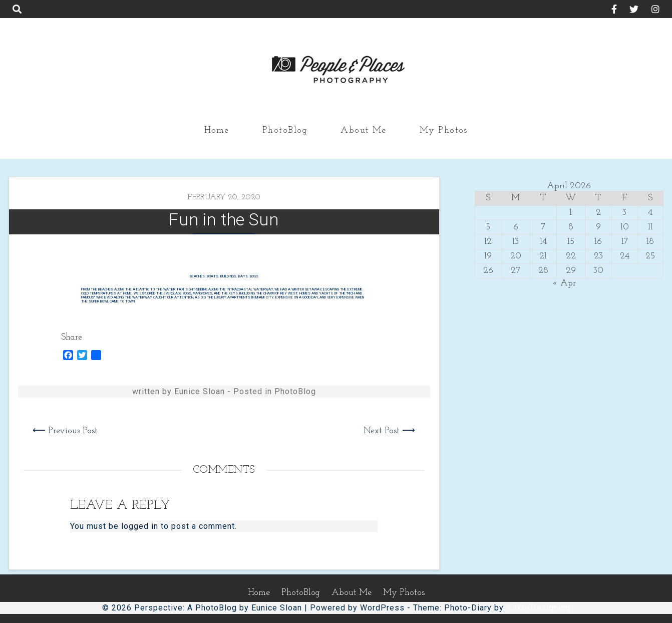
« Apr (564, 283)
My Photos (444, 130)
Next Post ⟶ (389, 431)
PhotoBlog (285, 130)
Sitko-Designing (538, 608)
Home (217, 130)
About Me (364, 130)
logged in (140, 526)
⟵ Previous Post (65, 431)
